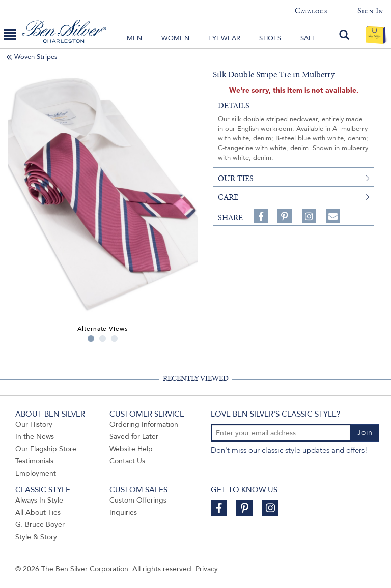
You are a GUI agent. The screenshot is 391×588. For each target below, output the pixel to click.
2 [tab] (103, 339)
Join (365, 433)
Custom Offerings (138, 500)
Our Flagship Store (46, 449)
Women (175, 38)
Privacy (207, 569)
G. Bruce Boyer (40, 525)
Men (135, 38)
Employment (36, 473)
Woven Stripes (36, 57)
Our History (34, 424)
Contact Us (127, 461)
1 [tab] (91, 339)
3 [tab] (114, 339)
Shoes (270, 38)
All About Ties (38, 512)
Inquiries (123, 512)
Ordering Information (144, 424)
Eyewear (224, 38)
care (228, 197)
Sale (309, 38)
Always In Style (39, 500)
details (234, 106)
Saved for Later (134, 437)
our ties (236, 179)
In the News (35, 437)
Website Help (131, 449)
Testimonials (34, 461)
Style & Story (36, 537)
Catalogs (311, 11)
